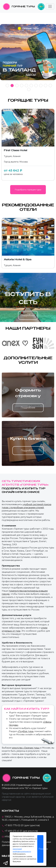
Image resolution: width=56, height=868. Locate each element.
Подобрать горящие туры (28, 190)
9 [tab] (45, 85)
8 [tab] (41, 85)
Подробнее (28, 315)
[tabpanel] (28, 54)
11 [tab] (29, 89)
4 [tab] (22, 85)
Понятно (41, 849)
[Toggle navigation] (50, 6)
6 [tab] (31, 85)
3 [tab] (17, 85)
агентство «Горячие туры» (26, 748)
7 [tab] (36, 85)
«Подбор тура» (26, 731)
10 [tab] (50, 85)
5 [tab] (26, 85)
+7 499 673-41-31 (13, 831)
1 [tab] (7, 85)
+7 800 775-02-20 (14, 825)
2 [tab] (12, 85)
